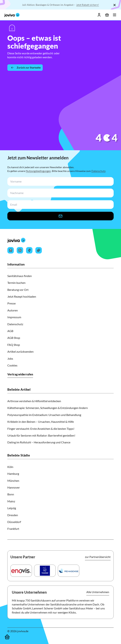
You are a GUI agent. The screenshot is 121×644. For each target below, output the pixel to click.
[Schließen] (115, 5)
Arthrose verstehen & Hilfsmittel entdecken (34, 401)
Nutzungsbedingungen (38, 171)
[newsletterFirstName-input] (60, 182)
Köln (10, 467)
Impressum (14, 317)
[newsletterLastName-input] (60, 193)
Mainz (11, 501)
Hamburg (13, 474)
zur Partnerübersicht (98, 557)
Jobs (10, 358)
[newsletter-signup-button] (60, 216)
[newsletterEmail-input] (60, 205)
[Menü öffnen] (115, 15)
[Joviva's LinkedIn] (11, 250)
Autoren (13, 310)
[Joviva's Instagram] (20, 250)
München (13, 481)
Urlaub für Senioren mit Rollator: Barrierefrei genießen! (41, 435)
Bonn (11, 494)
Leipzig (12, 508)
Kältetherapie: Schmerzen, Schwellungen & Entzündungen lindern (48, 408)
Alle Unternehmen (98, 592)
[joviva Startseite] (12, 15)
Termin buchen (16, 283)
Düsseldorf (14, 522)
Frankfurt (13, 529)
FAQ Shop (14, 345)
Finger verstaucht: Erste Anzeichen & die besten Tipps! (41, 429)
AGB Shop (14, 338)
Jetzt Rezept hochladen (22, 296)
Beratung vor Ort (18, 290)
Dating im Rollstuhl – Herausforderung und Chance (39, 442)
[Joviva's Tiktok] (39, 250)
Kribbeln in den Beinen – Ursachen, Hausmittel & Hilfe (41, 422)
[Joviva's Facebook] (29, 250)
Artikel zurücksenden (20, 351)
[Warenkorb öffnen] (107, 15)
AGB (10, 331)
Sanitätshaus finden (20, 276)
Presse (11, 303)
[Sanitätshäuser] (7, 637)
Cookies (12, 365)
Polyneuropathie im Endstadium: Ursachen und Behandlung (44, 415)
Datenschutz (98, 171)
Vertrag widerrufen (20, 374)
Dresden (13, 515)
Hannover (14, 487)
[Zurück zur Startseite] (25, 68)
